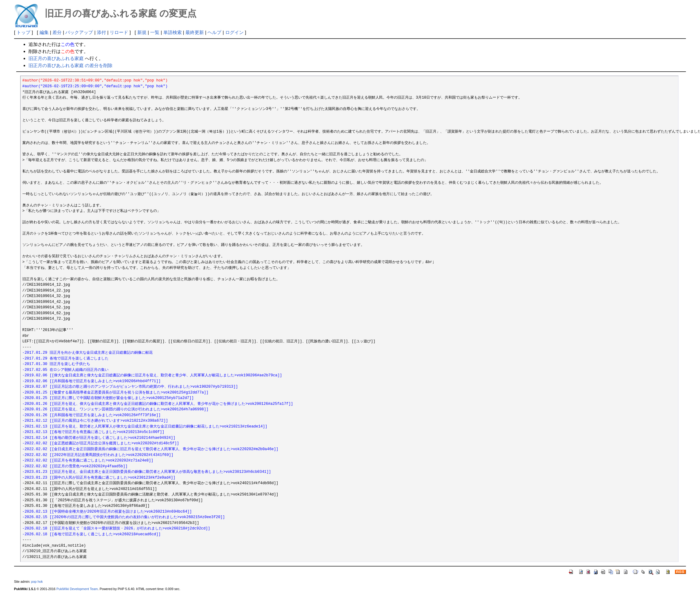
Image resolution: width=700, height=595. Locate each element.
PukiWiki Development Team (77, 589)
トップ (23, 32)
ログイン (234, 32)
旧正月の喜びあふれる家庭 (56, 58)
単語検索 (173, 32)
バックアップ (79, 32)
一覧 (155, 32)
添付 (101, 32)
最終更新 (195, 32)
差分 (57, 32)
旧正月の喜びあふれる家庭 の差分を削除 (70, 65)
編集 (44, 32)
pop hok (37, 582)
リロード (119, 32)
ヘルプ (214, 32)
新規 (142, 32)
